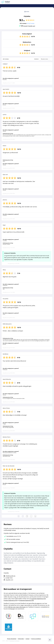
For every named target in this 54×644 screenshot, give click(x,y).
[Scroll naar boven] (50, 640)
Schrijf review (31, 23)
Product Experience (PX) (10, 600)
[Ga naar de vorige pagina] (23, 516)
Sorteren (36, 59)
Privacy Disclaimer (12, 639)
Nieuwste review (45, 59)
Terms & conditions (36, 639)
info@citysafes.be (10, 576)
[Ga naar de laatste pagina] (35, 516)
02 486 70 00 (9, 578)
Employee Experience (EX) (27, 600)
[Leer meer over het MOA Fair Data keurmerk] (21, 616)
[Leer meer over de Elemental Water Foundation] (8, 627)
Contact (27, 639)
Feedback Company (15, 641)
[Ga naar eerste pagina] (19, 516)
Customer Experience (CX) (38, 599)
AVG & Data (21, 639)
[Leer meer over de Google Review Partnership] (46, 616)
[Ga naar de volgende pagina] (31, 516)
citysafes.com (9, 580)
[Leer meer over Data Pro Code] (8, 616)
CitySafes (27, 16)
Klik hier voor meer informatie (17, 607)
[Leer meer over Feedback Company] (33, 616)
